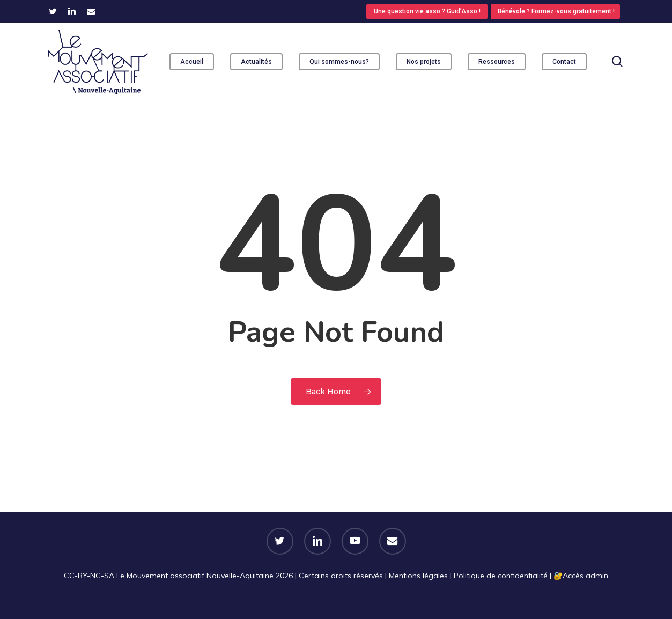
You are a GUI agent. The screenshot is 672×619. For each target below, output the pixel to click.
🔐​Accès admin (581, 576)
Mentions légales (418, 576)
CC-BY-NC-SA (89, 576)
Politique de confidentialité (501, 576)
